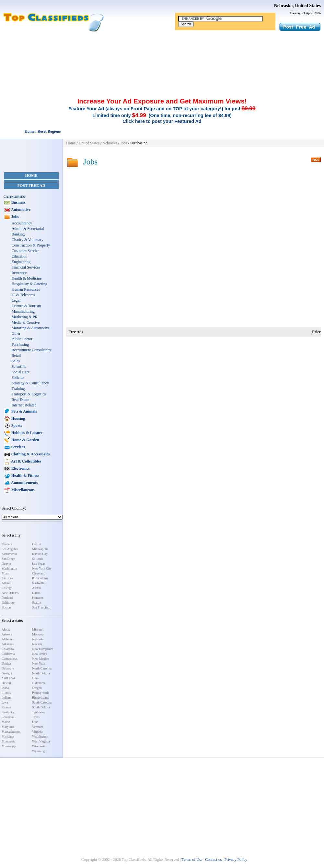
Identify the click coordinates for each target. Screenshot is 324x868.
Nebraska (38, 639)
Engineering (21, 262)
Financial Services (26, 267)
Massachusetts (11, 732)
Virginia (37, 732)
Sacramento (9, 554)
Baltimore (8, 603)
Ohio (35, 678)
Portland (7, 598)
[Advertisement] (162, 50)
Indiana (6, 698)
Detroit (37, 544)
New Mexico (40, 659)
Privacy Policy (236, 860)
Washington (9, 568)
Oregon (37, 688)
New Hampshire (43, 649)
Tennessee (39, 712)
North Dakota (41, 673)
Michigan (8, 736)
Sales (16, 361)
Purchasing (20, 344)
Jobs (15, 217)
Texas (36, 717)
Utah (35, 722)
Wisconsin (39, 746)
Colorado (8, 649)
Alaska (6, 629)
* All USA (8, 678)
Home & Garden (25, 440)
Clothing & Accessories (30, 454)
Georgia (7, 673)
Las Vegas (39, 564)
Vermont (38, 727)
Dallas (36, 593)
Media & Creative (26, 322)
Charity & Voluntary (28, 240)
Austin (36, 588)
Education (20, 256)
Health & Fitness (25, 476)
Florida (6, 663)
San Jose (7, 578)
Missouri (38, 629)
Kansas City (40, 554)
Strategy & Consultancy (30, 383)
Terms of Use (192, 860)
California (8, 654)
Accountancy (22, 223)
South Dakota (41, 707)
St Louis (38, 559)
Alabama (7, 639)
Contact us (213, 860)
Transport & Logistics (29, 394)
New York (39, 663)
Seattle (36, 603)
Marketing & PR (25, 317)
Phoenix (7, 544)
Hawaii (6, 683)
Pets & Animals (24, 411)
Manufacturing (23, 311)
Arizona (7, 634)
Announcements (24, 483)
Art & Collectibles (26, 461)
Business (18, 202)
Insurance (19, 273)
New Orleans (10, 593)
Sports (16, 426)
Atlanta (6, 583)
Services (18, 447)
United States (89, 143)
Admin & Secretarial (28, 229)
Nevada (37, 644)
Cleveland (39, 573)
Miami (6, 573)
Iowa (5, 702)
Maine (6, 722)
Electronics (20, 468)
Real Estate (20, 400)
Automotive (20, 210)
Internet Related (24, 405)
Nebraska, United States (297, 6)
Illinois (6, 693)
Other (16, 333)
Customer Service (26, 251)
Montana (38, 634)
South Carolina (42, 702)
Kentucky (8, 712)
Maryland (8, 727)
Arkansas (8, 644)
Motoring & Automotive (31, 328)
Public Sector (22, 339)
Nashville (38, 583)
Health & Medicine (27, 278)
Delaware (8, 668)
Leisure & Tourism (26, 306)
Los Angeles (10, 549)
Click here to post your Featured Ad (162, 121)
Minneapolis (40, 549)
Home (31, 175)
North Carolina (42, 668)
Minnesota (8, 741)
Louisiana (8, 717)
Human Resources (26, 289)
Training (18, 389)
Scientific (19, 367)
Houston (38, 598)
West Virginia (41, 741)
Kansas (6, 707)
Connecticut (9, 659)
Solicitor (18, 378)
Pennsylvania (41, 693)
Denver (6, 564)
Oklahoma (39, 683)
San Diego (8, 559)
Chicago (7, 588)
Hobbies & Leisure (26, 433)
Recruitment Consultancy (31, 350)
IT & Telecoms (23, 295)
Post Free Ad (31, 186)
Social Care (21, 372)
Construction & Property (31, 245)
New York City (42, 568)
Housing (18, 418)
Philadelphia (40, 578)
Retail (16, 356)
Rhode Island (41, 698)
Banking (18, 234)
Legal (16, 300)
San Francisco (41, 607)
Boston (6, 607)
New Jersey (40, 654)
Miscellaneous (23, 490)
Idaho (5, 688)
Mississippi (9, 746)
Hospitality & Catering (29, 284)
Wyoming (38, 751)
